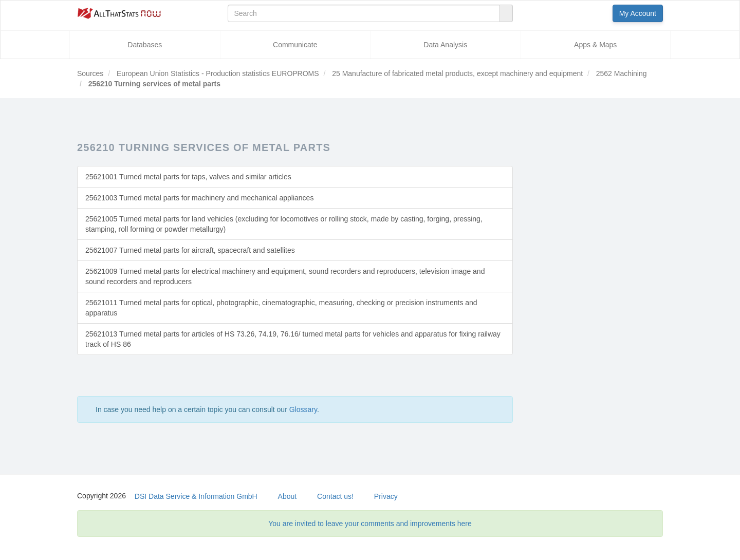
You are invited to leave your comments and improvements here (370, 524)
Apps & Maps (595, 45)
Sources (90, 73)
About (288, 496)
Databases (145, 45)
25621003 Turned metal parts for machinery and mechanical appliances (199, 198)
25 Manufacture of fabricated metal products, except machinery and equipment (456, 73)
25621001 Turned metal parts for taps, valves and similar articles (188, 177)
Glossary (303, 409)
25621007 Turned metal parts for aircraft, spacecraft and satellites (190, 250)
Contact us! (335, 496)
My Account (638, 13)
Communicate (295, 45)
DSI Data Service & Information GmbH (196, 496)
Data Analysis (445, 45)
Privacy (386, 496)
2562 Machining (621, 73)
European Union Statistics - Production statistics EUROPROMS (217, 73)
